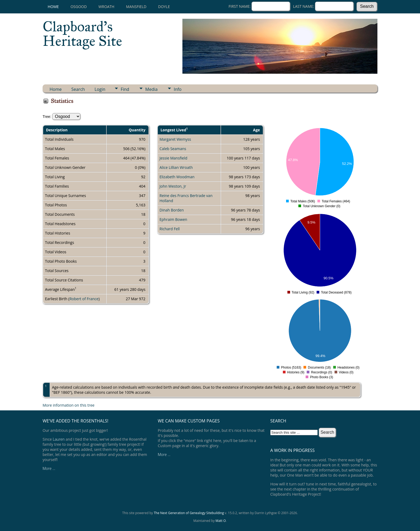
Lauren (59, 439)
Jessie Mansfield (174, 158)
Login (100, 89)
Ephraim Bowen (173, 219)
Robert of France (84, 299)
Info (177, 89)
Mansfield (136, 7)
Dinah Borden (172, 210)
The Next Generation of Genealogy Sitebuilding (189, 513)
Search (78, 89)
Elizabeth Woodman (177, 177)
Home (53, 7)
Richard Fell (170, 229)
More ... (49, 468)
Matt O (221, 521)
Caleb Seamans (173, 149)
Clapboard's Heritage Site (82, 34)
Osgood (79, 7)
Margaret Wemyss (175, 139)
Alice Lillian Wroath (176, 167)
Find (125, 89)
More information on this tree (69, 405)
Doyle (164, 7)
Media (151, 89)
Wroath (106, 7)
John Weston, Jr (173, 186)
